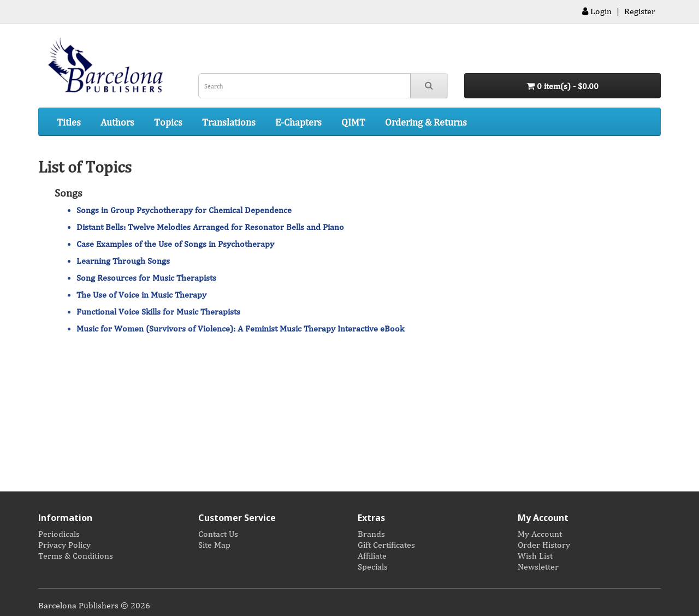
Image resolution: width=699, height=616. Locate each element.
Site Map (214, 544)
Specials (373, 566)
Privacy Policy (64, 544)
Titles (69, 122)
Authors (117, 122)
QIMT (353, 122)
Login (597, 11)
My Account (540, 534)
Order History (544, 544)
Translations (229, 122)
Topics (168, 122)
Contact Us (218, 534)
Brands (371, 534)
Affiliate (372, 555)
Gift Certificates (386, 544)
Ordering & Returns (426, 122)
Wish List (535, 555)
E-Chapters (298, 122)
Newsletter (538, 566)
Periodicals (59, 534)
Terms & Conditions (76, 555)
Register (640, 11)
